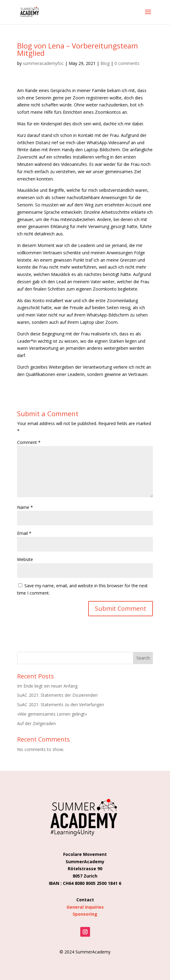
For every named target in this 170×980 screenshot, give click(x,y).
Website (25, 559)
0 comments (127, 63)
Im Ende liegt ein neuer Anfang (47, 686)
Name (25, 507)
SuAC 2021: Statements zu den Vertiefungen (61, 705)
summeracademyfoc (43, 63)
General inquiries (85, 907)
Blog (105, 63)
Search (143, 658)
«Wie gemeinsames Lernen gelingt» (52, 714)
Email (24, 533)
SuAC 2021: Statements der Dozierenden (57, 695)
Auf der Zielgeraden (36, 723)
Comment (29, 442)
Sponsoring (85, 914)
